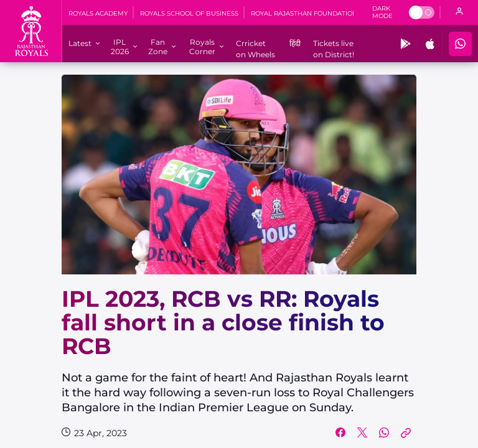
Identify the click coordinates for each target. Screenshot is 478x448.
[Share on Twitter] (362, 433)
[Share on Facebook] (340, 433)
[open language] (459, 12)
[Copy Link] (406, 433)
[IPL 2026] (119, 47)
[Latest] (80, 43)
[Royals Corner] (202, 47)
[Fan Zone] (158, 47)
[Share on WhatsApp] (384, 433)
